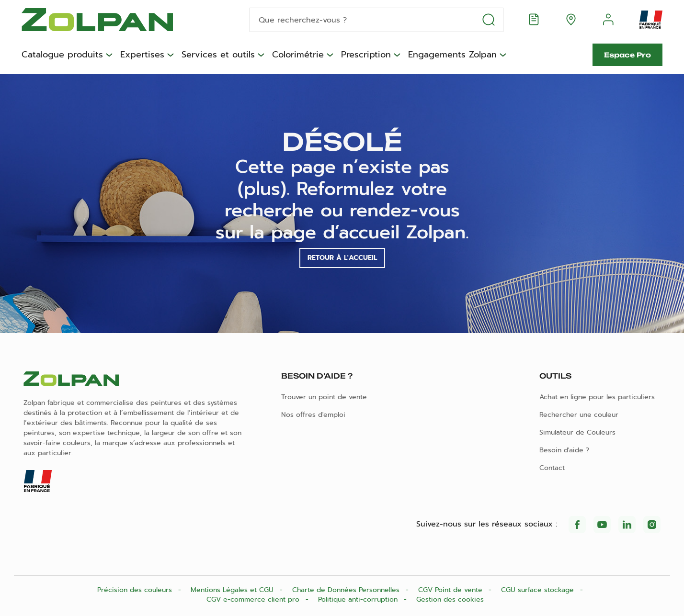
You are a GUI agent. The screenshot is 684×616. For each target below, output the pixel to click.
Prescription (366, 55)
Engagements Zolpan (452, 55)
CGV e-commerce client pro (254, 599)
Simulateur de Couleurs (577, 432)
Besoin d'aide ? (564, 450)
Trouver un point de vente (324, 397)
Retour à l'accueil (342, 258)
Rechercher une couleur (579, 415)
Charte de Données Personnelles (347, 590)
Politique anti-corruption (359, 599)
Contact (552, 468)
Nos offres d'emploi (313, 415)
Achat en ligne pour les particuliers (597, 397)
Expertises (142, 55)
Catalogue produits (62, 55)
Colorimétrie (298, 55)
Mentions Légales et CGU (233, 590)
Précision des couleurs (136, 590)
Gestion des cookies (450, 599)
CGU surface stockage (539, 590)
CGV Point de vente (451, 590)
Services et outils (218, 55)
